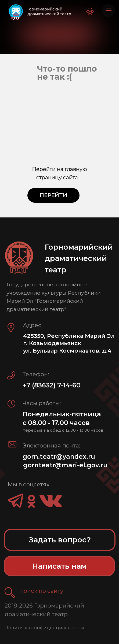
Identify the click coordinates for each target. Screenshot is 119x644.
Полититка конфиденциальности (44, 628)
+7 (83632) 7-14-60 (52, 385)
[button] (10, 593)
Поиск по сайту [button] (41, 591)
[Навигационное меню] (109, 10)
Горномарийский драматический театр (49, 12)
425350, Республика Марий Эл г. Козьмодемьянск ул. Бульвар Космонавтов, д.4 (69, 343)
